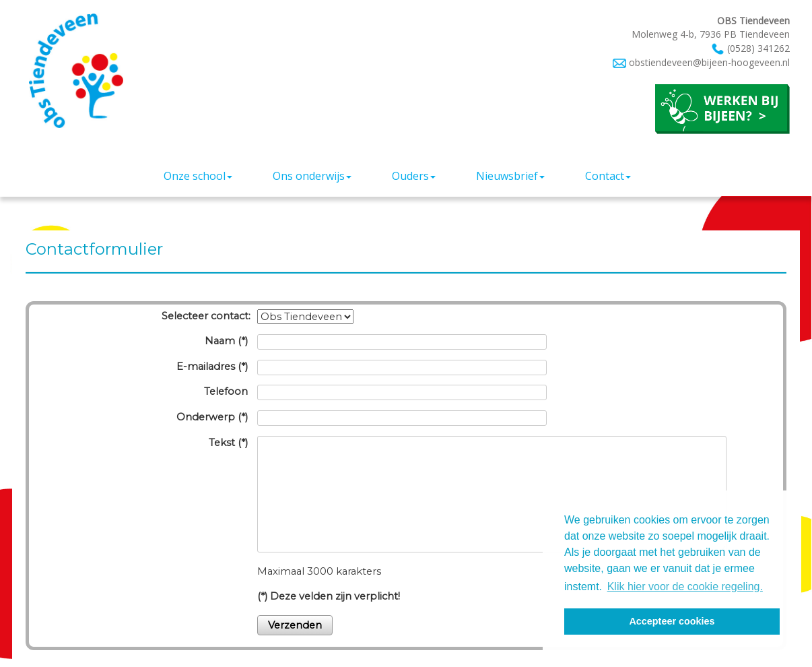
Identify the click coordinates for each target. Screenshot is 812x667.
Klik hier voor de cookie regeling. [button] (685, 586)
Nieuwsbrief (510, 176)
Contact (608, 176)
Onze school (198, 176)
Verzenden (295, 625)
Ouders (414, 176)
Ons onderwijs (312, 176)
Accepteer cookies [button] (672, 621)
